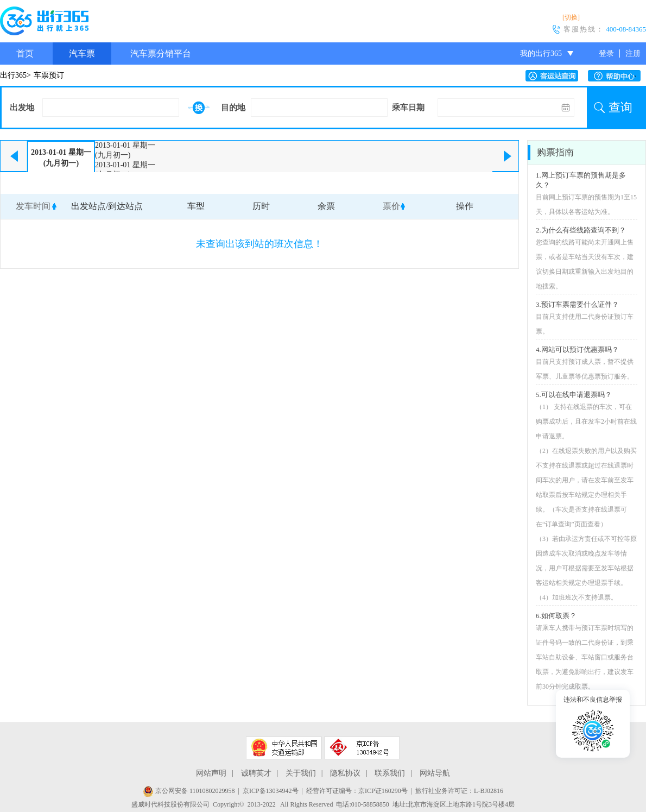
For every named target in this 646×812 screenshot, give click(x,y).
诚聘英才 (256, 773)
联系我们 (390, 773)
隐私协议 (345, 773)
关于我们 (301, 773)
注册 (633, 53)
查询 (620, 107)
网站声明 (211, 773)
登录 (606, 53)
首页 (25, 53)
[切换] (571, 17)
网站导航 (435, 773)
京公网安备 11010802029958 (189, 791)
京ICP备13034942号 (271, 791)
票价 (391, 206)
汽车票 (82, 53)
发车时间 (33, 206)
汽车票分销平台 (161, 53)
